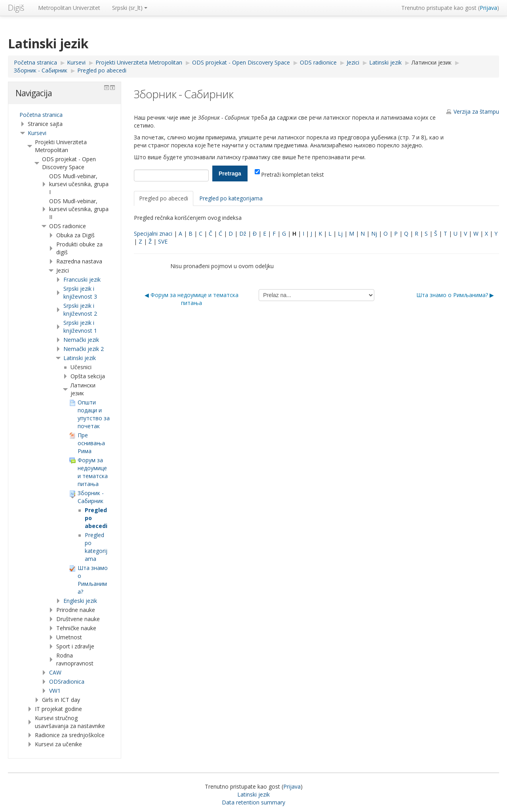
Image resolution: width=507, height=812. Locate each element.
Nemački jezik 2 (84, 349)
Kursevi (37, 133)
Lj (340, 233)
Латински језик (432, 62)
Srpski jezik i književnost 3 (80, 293)
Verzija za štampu (476, 112)
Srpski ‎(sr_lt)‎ (130, 8)
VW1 (55, 691)
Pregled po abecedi (164, 198)
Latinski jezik (80, 358)
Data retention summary (253, 802)
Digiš (16, 8)
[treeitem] (65, 115)
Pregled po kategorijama (231, 198)
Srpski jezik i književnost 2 (80, 310)
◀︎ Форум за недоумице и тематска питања (192, 299)
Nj (374, 233)
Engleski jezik (80, 601)
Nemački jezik (81, 340)
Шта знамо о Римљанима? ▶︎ (455, 295)
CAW (55, 672)
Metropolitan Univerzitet (69, 8)
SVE (163, 241)
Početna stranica (41, 115)
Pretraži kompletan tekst (289, 174)
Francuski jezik (82, 279)
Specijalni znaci (153, 233)
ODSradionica (67, 681)
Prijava (488, 8)
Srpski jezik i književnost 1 (80, 327)
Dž (243, 233)
